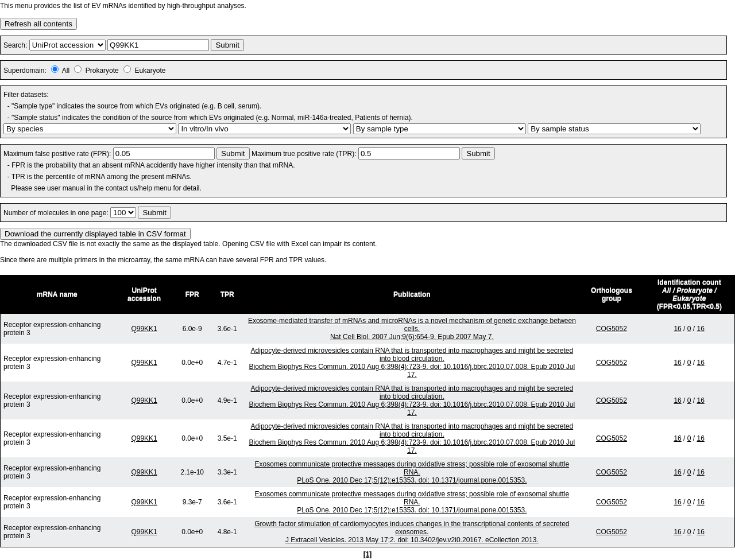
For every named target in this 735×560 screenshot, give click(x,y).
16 (677, 329)
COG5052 (612, 329)
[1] (368, 554)
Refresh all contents (38, 24)
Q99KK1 (144, 329)
